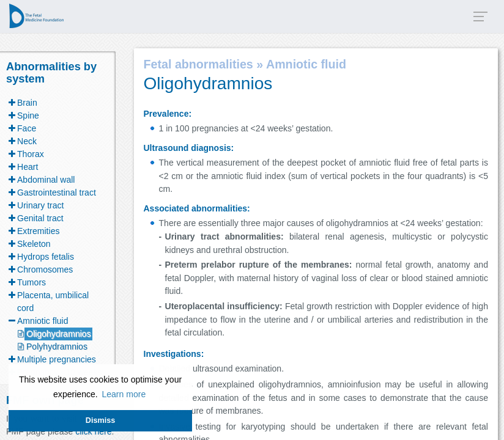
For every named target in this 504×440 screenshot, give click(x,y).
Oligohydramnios (58, 334)
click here (93, 431)
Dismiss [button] (100, 420)
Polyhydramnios (57, 346)
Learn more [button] (124, 394)
